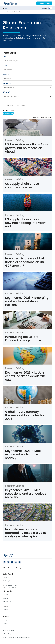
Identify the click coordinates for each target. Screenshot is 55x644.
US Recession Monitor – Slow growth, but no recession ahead (26, 148)
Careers (5, 610)
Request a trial (44, 3)
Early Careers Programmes (11, 613)
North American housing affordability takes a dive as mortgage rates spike (26, 533)
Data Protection (7, 627)
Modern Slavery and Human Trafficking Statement (17, 637)
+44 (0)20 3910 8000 (11, 585)
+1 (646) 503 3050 (11, 588)
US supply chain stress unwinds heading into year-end (26, 223)
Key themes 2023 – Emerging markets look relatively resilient (27, 301)
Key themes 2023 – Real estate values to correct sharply (23, 454)
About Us (5, 595)
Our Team (6, 598)
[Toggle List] (51, 61)
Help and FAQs (7, 602)
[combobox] (26, 61)
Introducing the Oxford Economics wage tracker (24, 339)
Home (4, 12)
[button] (8, 113)
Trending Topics (14, 12)
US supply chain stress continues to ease (22, 185)
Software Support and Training (12, 634)
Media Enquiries (7, 581)
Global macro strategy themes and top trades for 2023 (25, 415)
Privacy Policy (7, 620)
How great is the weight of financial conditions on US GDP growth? (25, 262)
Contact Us (6, 577)
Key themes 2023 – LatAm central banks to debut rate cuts (25, 376)
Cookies (5, 623)
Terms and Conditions (9, 630)
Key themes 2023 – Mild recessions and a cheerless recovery (26, 494)
